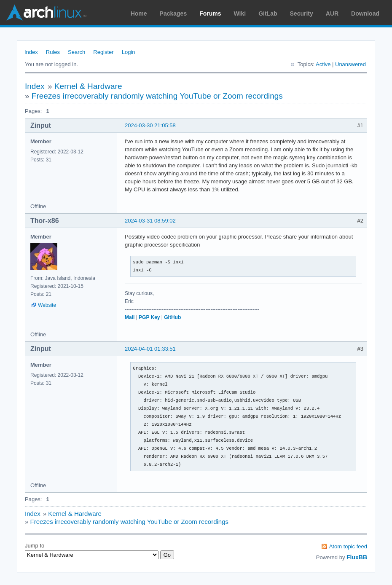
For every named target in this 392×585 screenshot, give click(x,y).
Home (139, 13)
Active (323, 64)
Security (302, 13)
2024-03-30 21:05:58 (150, 125)
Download (365, 13)
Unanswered (350, 64)
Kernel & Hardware (88, 86)
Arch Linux (46, 13)
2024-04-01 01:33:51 (150, 349)
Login (129, 52)
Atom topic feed (348, 546)
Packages (173, 13)
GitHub (172, 317)
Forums (210, 13)
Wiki (240, 13)
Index (31, 52)
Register (103, 52)
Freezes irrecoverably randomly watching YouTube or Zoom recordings (157, 96)
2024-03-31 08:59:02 (150, 221)
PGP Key (149, 317)
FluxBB (357, 557)
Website (47, 305)
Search (77, 52)
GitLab (268, 13)
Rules (53, 52)
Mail (130, 317)
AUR (332, 13)
